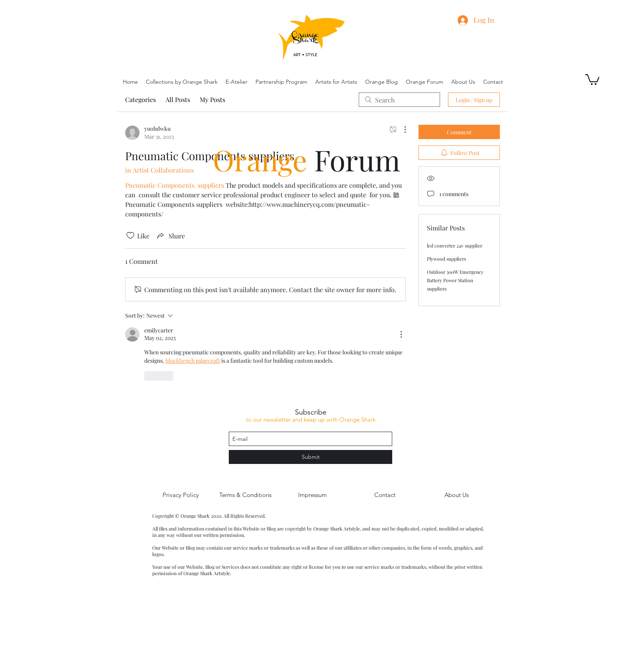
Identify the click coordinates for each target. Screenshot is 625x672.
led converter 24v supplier (455, 246)
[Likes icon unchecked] (130, 236)
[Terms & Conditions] (245, 495)
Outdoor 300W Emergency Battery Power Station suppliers (455, 280)
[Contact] (385, 495)
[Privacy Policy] (181, 495)
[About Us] (456, 495)
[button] (592, 79)
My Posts (212, 99)
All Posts (178, 99)
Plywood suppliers (446, 259)
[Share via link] (170, 236)
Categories (141, 99)
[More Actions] (401, 130)
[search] (399, 100)
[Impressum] (312, 495)
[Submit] (311, 457)
